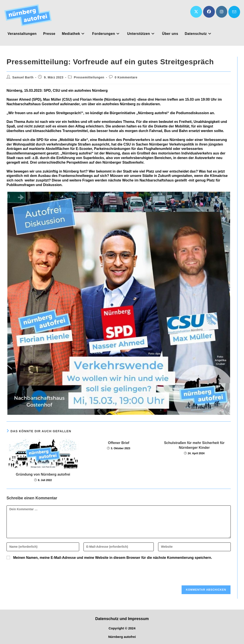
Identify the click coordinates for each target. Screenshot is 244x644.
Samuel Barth (23, 77)
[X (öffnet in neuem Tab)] (196, 12)
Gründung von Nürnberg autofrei (43, 474)
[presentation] (36, 575)
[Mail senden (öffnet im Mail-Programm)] (234, 12)
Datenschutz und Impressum (122, 619)
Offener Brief (119, 443)
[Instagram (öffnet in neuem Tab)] (222, 12)
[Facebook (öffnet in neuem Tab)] (209, 12)
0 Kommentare (126, 77)
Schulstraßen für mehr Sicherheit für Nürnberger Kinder (194, 445)
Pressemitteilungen (89, 77)
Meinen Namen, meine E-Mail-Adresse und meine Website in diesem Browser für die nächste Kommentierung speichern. (113, 558)
